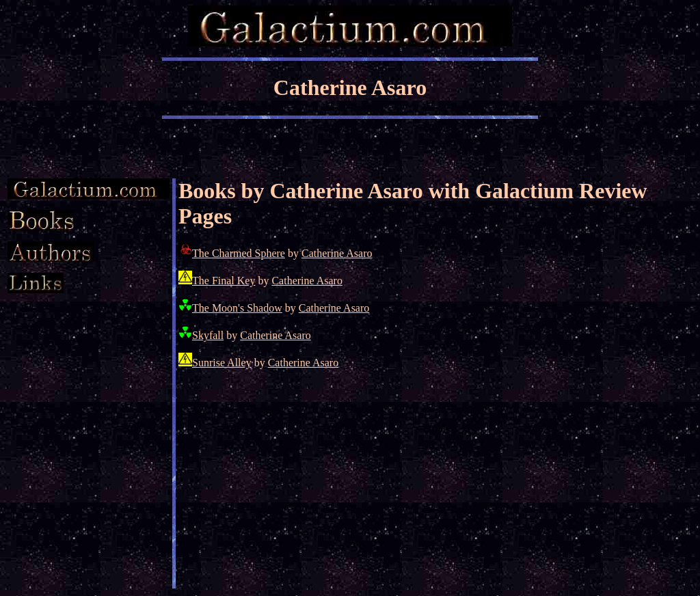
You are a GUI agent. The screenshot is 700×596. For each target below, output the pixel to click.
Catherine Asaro (337, 253)
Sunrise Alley (222, 363)
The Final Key (224, 281)
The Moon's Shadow (237, 308)
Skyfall (208, 335)
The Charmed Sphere (239, 253)
